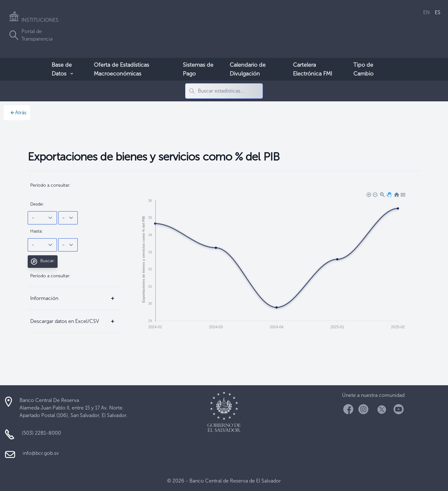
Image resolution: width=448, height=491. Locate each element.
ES (438, 12)
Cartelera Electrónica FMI (313, 69)
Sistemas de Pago (198, 69)
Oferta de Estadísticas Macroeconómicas (121, 69)
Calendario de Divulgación (248, 69)
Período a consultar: (50, 185)
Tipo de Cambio (363, 69)
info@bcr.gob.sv (41, 453)
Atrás (18, 113)
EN (426, 12)
